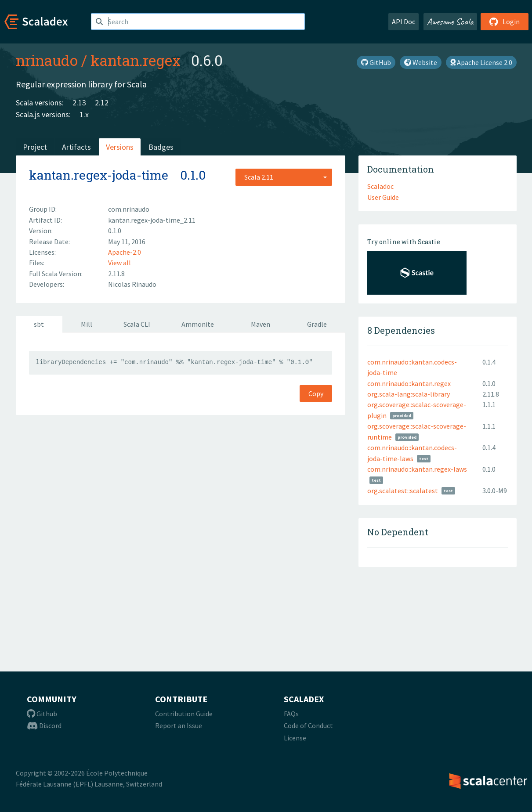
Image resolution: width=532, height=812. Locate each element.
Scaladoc (380, 186)
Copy (316, 393)
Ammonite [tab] (198, 324)
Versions (120, 147)
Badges (161, 147)
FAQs (291, 714)
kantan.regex (136, 60)
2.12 (102, 103)
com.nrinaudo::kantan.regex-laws (417, 469)
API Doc (404, 22)
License (295, 738)
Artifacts (76, 147)
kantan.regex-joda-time (99, 175)
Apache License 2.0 (481, 62)
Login (505, 22)
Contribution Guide (184, 714)
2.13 (79, 103)
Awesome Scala (450, 22)
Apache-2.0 (125, 252)
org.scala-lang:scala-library (409, 394)
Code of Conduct (308, 725)
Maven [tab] (261, 324)
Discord (44, 725)
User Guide (383, 197)
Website (421, 62)
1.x (84, 114)
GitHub (376, 62)
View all (119, 263)
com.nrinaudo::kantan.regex (409, 383)
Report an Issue (179, 725)
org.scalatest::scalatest (403, 491)
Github (42, 714)
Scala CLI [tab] (137, 324)
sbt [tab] (39, 324)
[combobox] (284, 177)
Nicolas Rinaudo (132, 284)
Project (35, 147)
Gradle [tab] (317, 324)
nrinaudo (47, 60)
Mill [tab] (87, 324)
